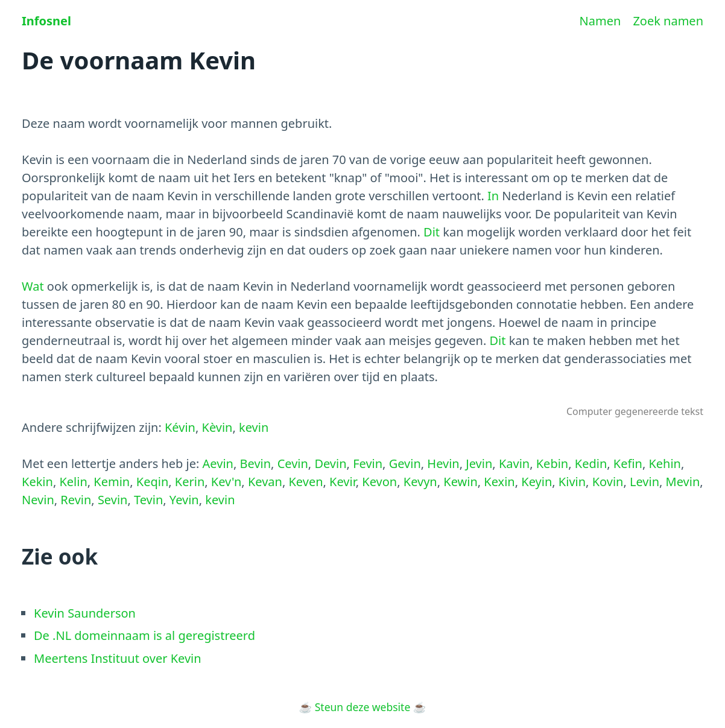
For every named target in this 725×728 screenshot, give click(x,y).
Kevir (343, 482)
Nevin (38, 500)
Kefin (628, 464)
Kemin (112, 482)
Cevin (293, 464)
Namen (600, 21)
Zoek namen (668, 21)
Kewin (461, 482)
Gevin (405, 464)
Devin (330, 464)
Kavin (514, 464)
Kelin (73, 482)
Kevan (265, 482)
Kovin (608, 482)
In (493, 196)
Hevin (443, 464)
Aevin (218, 464)
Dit (432, 232)
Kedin (591, 464)
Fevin (368, 464)
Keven (306, 482)
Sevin (113, 500)
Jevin (479, 464)
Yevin (184, 500)
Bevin (256, 464)
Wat (33, 286)
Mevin (683, 482)
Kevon (379, 482)
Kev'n (226, 482)
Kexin (499, 482)
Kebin (552, 464)
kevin (254, 427)
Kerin (190, 482)
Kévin (180, 427)
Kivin (572, 482)
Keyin (537, 482)
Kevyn (420, 482)
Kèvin (217, 427)
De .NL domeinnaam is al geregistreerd (144, 635)
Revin (76, 500)
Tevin (148, 500)
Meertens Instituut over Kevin (118, 658)
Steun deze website (363, 707)
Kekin (37, 482)
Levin (644, 482)
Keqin (152, 482)
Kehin (665, 464)
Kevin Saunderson (85, 613)
